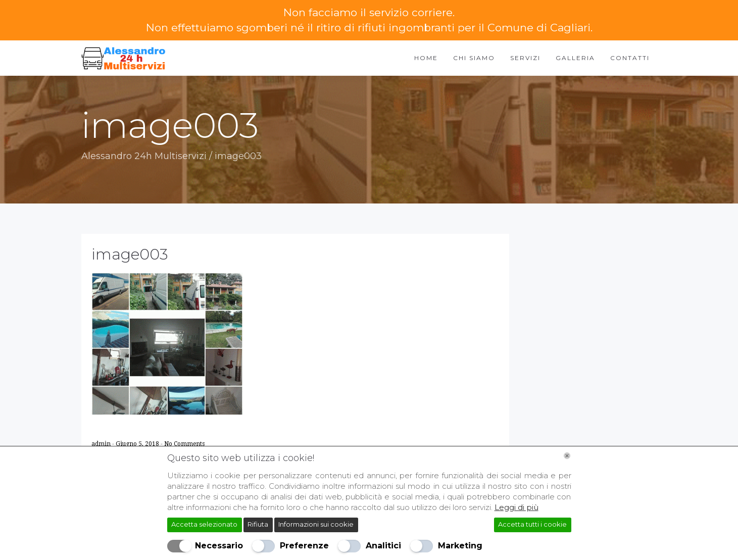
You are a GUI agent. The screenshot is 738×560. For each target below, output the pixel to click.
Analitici (383, 546)
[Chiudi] (567, 456)
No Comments (184, 444)
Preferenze (304, 546)
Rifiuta (258, 524)
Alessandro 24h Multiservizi (144, 156)
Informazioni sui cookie (316, 524)
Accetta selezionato (204, 524)
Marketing (460, 546)
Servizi (525, 58)
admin (102, 444)
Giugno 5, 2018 (138, 444)
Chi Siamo (474, 58)
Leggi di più (516, 507)
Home (426, 58)
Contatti (630, 58)
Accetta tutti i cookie (532, 524)
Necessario (219, 546)
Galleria (575, 58)
